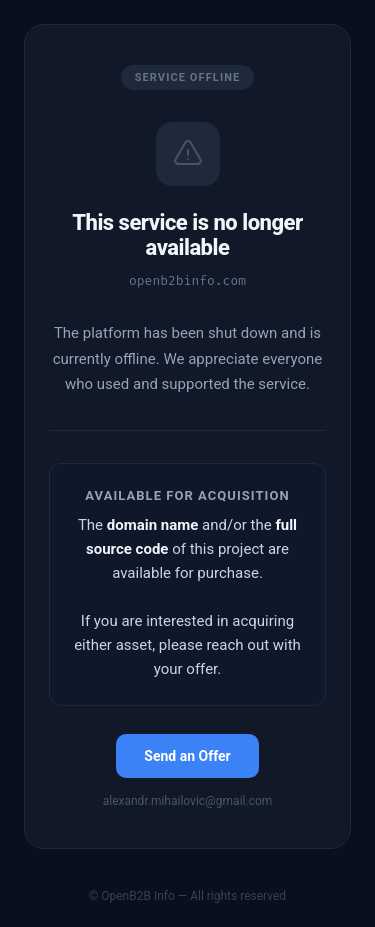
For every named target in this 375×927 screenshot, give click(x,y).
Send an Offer (187, 756)
